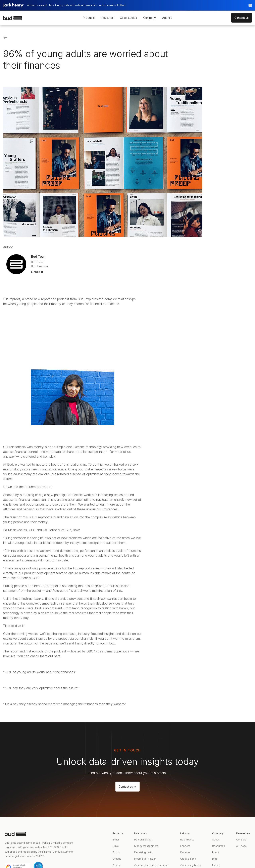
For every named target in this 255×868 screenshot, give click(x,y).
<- (5, 38)
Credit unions (188, 859)
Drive (116, 846)
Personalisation (143, 840)
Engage (117, 859)
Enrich (116, 840)
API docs (241, 846)
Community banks (191, 865)
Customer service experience (152, 865)
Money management (146, 846)
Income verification (145, 859)
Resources (219, 846)
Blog (215, 859)
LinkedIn (37, 272)
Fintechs (185, 852)
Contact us (242, 18)
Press (216, 852)
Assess (117, 865)
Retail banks (187, 840)
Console (241, 840)
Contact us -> (127, 787)
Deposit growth (143, 852)
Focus (116, 852)
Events (216, 865)
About (216, 840)
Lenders (185, 846)
